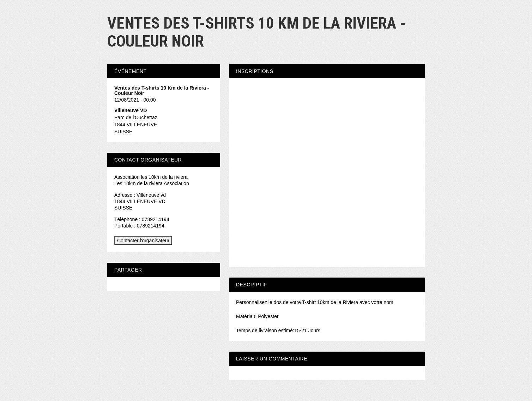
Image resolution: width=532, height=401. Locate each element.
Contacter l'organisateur (143, 241)
